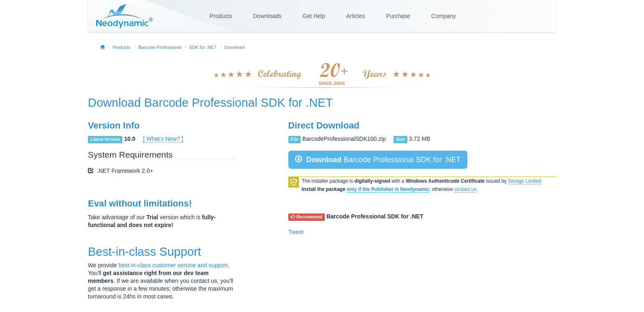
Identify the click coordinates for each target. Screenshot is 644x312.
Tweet (296, 232)
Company (444, 16)
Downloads (267, 16)
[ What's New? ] (163, 139)
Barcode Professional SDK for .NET (238, 103)
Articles (356, 16)
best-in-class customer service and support (173, 265)
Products (221, 16)
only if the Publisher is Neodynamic (388, 189)
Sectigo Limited (525, 181)
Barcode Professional (160, 47)
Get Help (314, 16)
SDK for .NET (203, 47)
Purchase (398, 16)
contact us (465, 189)
